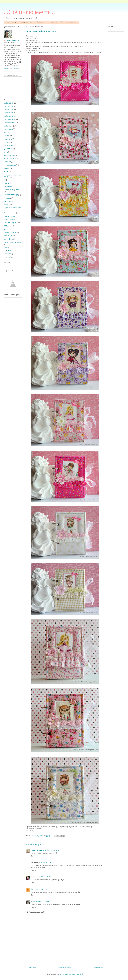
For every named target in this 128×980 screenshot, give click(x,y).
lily (32, 889)
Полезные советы (10, 213)
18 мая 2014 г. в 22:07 (43, 877)
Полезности (41, 22)
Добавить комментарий (35, 912)
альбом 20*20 (8, 110)
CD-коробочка (9, 251)
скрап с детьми (9, 219)
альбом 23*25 (8, 113)
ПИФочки (7, 205)
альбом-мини (8, 126)
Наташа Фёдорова (37, 836)
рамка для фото (9, 216)
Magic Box (7, 254)
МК (5, 180)
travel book (7, 257)
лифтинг (7, 168)
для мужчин (8, 145)
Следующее (32, 967)
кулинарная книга (10, 165)
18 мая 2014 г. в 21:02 (48, 862)
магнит (6, 172)
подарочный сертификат (12, 208)
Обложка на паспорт (11, 195)
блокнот (35, 839)
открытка (7, 198)
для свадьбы (8, 149)
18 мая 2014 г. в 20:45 (52, 850)
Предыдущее (98, 967)
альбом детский (9, 119)
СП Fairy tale (8, 226)
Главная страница (11, 22)
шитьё (6, 247)
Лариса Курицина (37, 850)
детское (6, 142)
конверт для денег (10, 159)
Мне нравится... (53, 22)
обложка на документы (12, 190)
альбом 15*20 (8, 106)
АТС (5, 132)
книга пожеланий (9, 155)
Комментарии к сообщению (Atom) (71, 974)
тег (5, 229)
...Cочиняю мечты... (30, 12)
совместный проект (10, 223)
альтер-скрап (8, 129)
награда (6, 183)
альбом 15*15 (8, 103)
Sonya (33, 901)
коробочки (7, 162)
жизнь (6, 152)
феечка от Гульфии (10, 233)
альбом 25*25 (8, 116)
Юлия (33, 877)
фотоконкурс (8, 236)
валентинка (8, 139)
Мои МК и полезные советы (69, 22)
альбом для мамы (10, 123)
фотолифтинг (8, 239)
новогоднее (8, 187)
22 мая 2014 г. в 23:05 (43, 901)
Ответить (34, 856)
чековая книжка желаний (12, 242)
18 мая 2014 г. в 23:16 (41, 889)
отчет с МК (7, 201)
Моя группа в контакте (27, 22)
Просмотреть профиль (11, 69)
